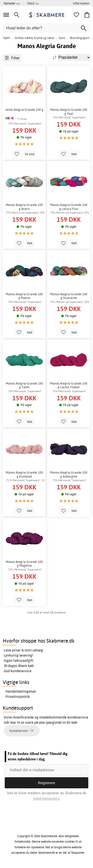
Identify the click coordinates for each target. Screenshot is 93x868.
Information (81, 3)
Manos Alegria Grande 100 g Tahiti (24, 385)
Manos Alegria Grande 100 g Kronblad (24, 474)
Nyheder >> (12, 3)
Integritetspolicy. (46, 798)
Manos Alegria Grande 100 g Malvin (24, 296)
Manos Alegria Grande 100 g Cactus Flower (69, 385)
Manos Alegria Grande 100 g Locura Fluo (69, 207)
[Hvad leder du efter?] (46, 28)
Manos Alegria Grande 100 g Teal (69, 112)
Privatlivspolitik (18, 697)
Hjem (6, 38)
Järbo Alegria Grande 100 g (24, 110)
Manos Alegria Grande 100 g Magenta (24, 564)
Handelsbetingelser (21, 691)
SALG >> (33, 3)
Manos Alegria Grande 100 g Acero (24, 207)
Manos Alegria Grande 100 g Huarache (69, 296)
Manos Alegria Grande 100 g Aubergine (69, 474)
